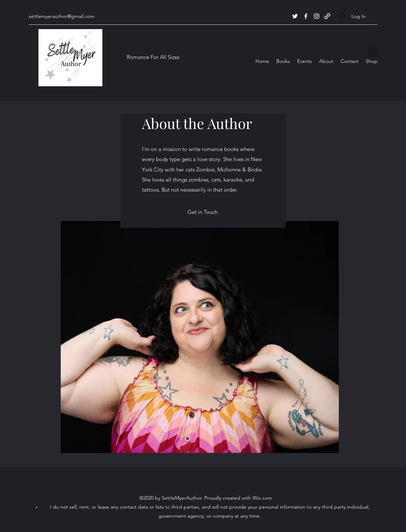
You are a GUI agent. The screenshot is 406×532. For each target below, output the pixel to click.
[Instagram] (317, 16)
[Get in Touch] (203, 212)
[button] (373, 50)
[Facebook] (306, 16)
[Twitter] (295, 16)
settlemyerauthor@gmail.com (62, 16)
